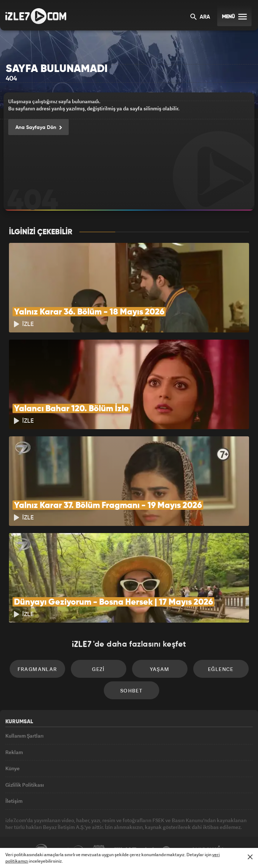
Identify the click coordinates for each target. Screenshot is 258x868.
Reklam (14, 752)
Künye (13, 768)
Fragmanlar (37, 669)
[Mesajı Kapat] (250, 857)
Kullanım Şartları (25, 736)
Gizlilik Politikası (25, 785)
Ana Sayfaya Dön (38, 128)
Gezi (98, 669)
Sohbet (131, 690)
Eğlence (221, 669)
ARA (200, 17)
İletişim (14, 801)
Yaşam (160, 669)
